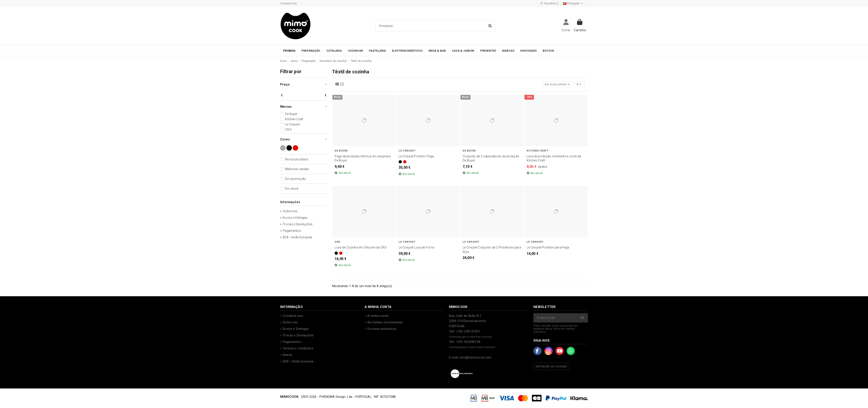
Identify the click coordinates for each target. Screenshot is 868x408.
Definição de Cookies (552, 367)
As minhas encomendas (385, 323)
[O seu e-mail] (556, 318)
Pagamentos (292, 231)
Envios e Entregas (295, 218)
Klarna (287, 355)
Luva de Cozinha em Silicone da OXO (361, 248)
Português (573, 3)
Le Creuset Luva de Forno (417, 248)
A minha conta (378, 316)
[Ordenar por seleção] (556, 85)
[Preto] (400, 162)
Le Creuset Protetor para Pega (548, 248)
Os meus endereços (382, 329)
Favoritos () (550, 3)
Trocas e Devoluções (298, 224)
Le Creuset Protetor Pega (416, 157)
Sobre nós (290, 211)
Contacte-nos (289, 3)
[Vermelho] (405, 162)
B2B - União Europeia (297, 237)
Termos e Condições (298, 349)
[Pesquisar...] (490, 26)
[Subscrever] (583, 318)
